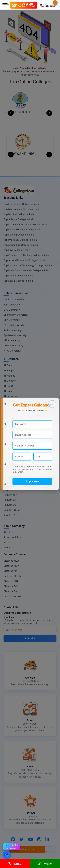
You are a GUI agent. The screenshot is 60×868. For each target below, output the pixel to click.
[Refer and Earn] (24, 5)
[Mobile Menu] (6, 5)
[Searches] (55, 3)
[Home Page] (48, 5)
